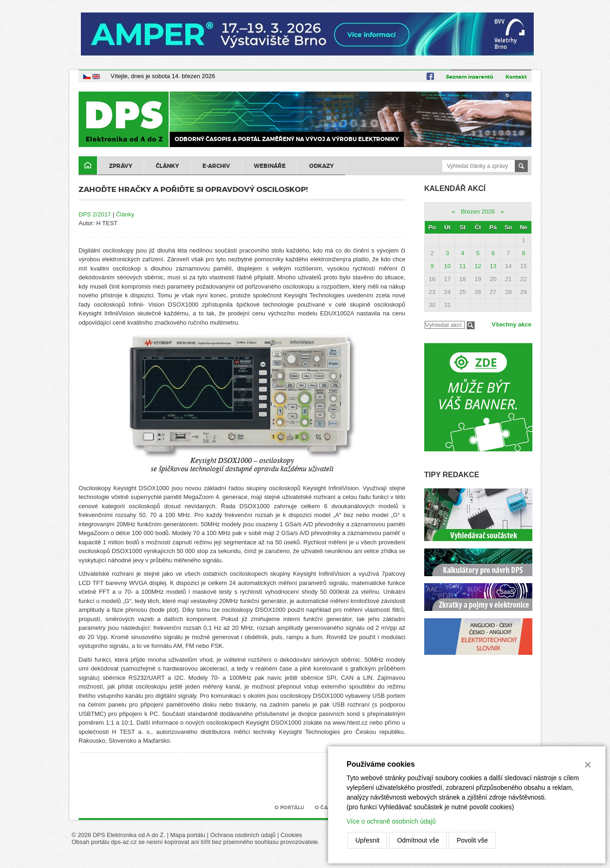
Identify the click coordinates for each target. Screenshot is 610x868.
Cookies (291, 835)
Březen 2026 (478, 212)
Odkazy (321, 166)
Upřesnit (367, 840)
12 (478, 266)
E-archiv (216, 166)
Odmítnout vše (418, 840)
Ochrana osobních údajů (243, 835)
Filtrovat (471, 325)
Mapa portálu (188, 835)
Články (167, 166)
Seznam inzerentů (470, 77)
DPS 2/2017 (95, 214)
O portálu (289, 807)
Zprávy (121, 166)
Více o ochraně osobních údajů (391, 821)
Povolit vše (472, 840)
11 (463, 266)
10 (447, 266)
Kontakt (516, 77)
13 (493, 266)
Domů (88, 166)
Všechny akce (512, 324)
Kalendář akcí (455, 188)
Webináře (270, 166)
